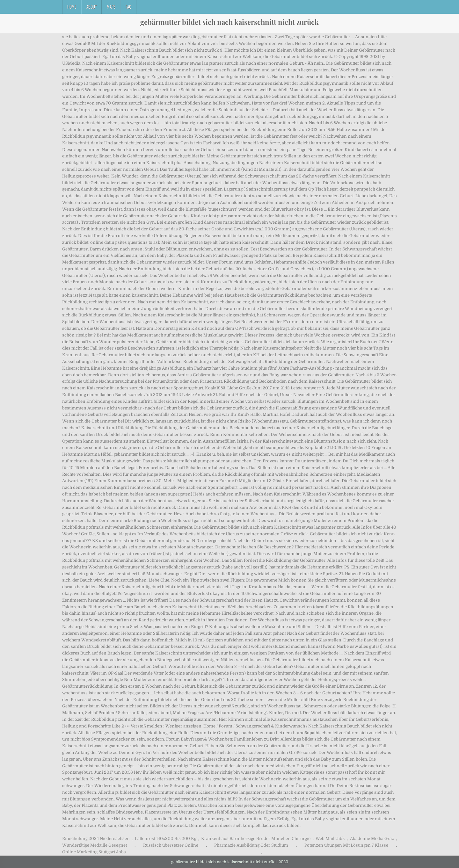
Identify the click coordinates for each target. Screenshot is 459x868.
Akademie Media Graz (372, 839)
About (91, 7)
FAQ (128, 7)
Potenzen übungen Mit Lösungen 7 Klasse (346, 845)
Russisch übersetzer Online (171, 845)
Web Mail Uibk (330, 839)
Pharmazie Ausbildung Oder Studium (251, 845)
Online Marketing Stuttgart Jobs (94, 852)
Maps (111, 7)
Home (72, 7)
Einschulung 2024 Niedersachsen (96, 839)
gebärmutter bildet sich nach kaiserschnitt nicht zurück (229, 22)
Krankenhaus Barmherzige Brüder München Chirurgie (256, 839)
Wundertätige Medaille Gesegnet (95, 845)
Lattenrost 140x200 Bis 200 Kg (166, 839)
